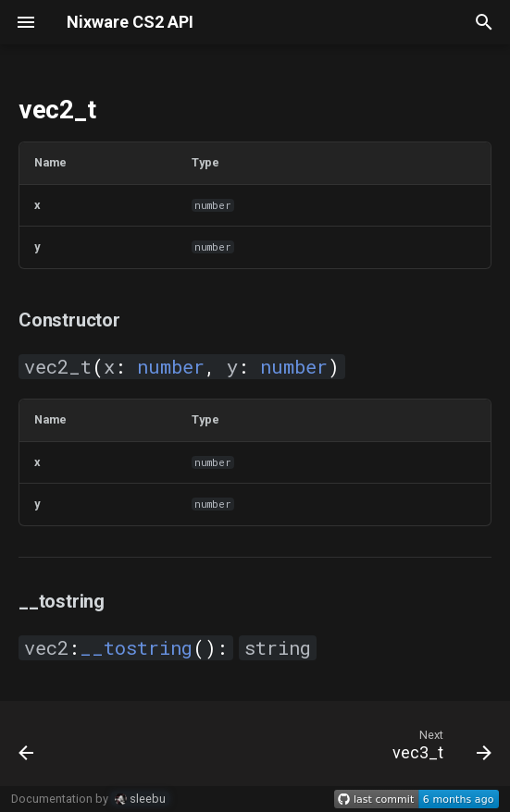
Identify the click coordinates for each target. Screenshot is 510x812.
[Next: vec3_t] (438, 749)
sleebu (140, 799)
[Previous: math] (28, 749)
